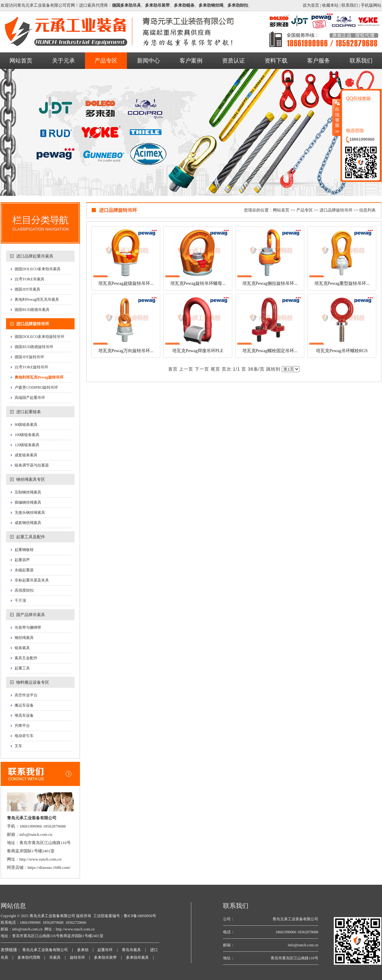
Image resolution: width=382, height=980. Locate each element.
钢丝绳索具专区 (31, 479)
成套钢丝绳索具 (28, 523)
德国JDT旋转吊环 (29, 357)
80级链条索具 (26, 425)
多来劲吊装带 (105, 957)
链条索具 (22, 648)
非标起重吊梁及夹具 (32, 580)
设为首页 (311, 5)
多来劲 (83, 950)
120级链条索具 (27, 445)
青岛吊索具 (131, 950)
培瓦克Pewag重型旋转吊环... (342, 283)
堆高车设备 (24, 715)
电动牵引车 (24, 736)
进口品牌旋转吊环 (33, 324)
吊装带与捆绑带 (28, 628)
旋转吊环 (77, 957)
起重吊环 (105, 950)
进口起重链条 (29, 412)
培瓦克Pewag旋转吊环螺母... (198, 283)
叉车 (18, 746)
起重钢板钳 (24, 550)
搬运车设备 (24, 705)
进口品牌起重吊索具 (35, 256)
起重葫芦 (22, 560)
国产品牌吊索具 (31, 615)
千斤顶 (20, 601)
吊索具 (55, 957)
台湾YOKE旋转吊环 (31, 367)
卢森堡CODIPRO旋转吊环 (36, 387)
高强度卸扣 (24, 590)
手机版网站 (371, 5)
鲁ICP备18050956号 (140, 916)
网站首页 (281, 210)
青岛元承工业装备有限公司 (52, 916)
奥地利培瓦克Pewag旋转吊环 (39, 377)
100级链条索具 (27, 435)
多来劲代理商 (29, 957)
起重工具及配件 (31, 537)
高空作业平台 (26, 695)
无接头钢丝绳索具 (30, 513)
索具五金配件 (26, 658)
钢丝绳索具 (24, 638)
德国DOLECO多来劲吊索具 (38, 269)
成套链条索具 (26, 455)
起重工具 (22, 668)
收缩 (337, 117)
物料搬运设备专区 (33, 682)
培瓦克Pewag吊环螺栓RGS (342, 351)
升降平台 (22, 726)
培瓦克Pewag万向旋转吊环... (126, 351)
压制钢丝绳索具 (28, 492)
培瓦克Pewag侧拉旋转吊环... (270, 283)
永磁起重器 (24, 570)
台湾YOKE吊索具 (29, 279)
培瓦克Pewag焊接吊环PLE (198, 351)
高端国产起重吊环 (30, 398)
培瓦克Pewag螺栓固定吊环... (270, 351)
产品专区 (305, 210)
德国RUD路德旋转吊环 (34, 347)
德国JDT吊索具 (27, 289)
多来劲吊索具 (137, 957)
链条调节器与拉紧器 (32, 465)
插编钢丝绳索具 (28, 502)
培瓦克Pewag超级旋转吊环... (126, 283)
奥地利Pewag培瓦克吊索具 (37, 299)
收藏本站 (330, 5)
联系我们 (350, 5)
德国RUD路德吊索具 (32, 310)
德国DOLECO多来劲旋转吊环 (40, 337)
